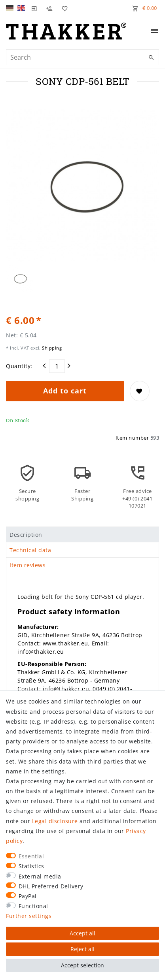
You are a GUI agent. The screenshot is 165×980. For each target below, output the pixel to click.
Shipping (51, 348)
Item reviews (27, 565)
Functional (33, 906)
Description (26, 535)
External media (40, 876)
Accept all (82, 933)
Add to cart (65, 391)
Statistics (31, 866)
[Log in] (34, 8)
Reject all (82, 949)
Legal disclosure (55, 821)
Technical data (30, 550)
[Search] (151, 58)
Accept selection (82, 965)
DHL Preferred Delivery (51, 886)
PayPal (28, 896)
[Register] (49, 8)
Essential (31, 856)
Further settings (29, 916)
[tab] (82, 534)
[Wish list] (63, 8)
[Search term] (82, 57)
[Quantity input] (57, 366)
